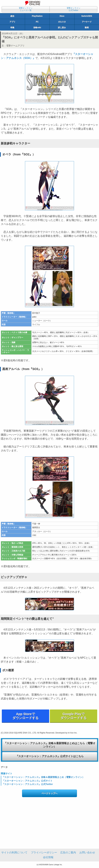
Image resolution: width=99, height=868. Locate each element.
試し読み (62, 28)
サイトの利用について (14, 852)
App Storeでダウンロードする (25, 716)
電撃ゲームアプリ (15, 46)
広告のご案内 (68, 852)
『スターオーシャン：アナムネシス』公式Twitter (28, 784)
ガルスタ (62, 22)
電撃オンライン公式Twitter (74, 9)
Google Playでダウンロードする (74, 716)
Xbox (62, 16)
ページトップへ (49, 793)
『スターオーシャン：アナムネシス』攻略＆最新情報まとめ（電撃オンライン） (43, 777)
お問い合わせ (87, 852)
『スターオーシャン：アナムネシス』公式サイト (27, 781)
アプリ (12, 22)
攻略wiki (37, 28)
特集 (12, 28)
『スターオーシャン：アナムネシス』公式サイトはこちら (50, 756)
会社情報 (48, 857)
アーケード (87, 22)
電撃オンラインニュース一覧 (26, 9)
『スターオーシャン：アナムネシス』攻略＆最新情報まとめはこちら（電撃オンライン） (50, 745)
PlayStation (37, 16)
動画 (87, 28)
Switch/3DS (87, 16)
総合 (12, 16)
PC (37, 22)
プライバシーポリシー (44, 852)
